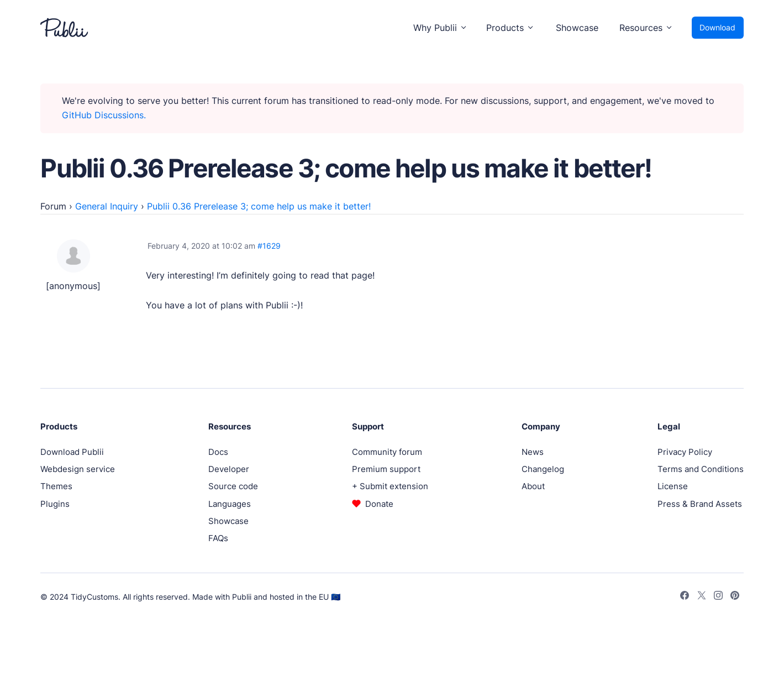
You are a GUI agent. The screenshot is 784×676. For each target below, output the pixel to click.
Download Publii (72, 452)
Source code (233, 486)
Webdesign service (78, 469)
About (533, 486)
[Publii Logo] (64, 28)
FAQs (218, 538)
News (533, 452)
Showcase (577, 28)
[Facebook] (685, 597)
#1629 (269, 246)
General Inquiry (107, 206)
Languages (230, 504)
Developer (229, 469)
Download (717, 27)
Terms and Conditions (701, 469)
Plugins (55, 504)
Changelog (543, 469)
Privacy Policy (685, 452)
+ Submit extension (390, 486)
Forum (53, 206)
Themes (56, 486)
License (673, 486)
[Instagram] (718, 597)
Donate (379, 504)
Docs (218, 452)
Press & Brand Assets (700, 504)
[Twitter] (702, 597)
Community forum (387, 452)
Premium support (386, 469)
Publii (242, 597)
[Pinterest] (735, 597)
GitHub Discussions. (104, 115)
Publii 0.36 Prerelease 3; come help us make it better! (259, 206)
